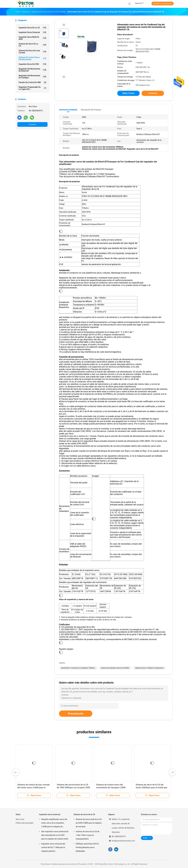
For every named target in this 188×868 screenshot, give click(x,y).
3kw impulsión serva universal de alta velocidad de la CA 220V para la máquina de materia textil (55, 835)
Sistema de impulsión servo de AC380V (115, 668)
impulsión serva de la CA (32, 28)
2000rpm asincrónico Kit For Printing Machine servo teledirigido (87, 847)
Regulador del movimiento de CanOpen (32, 77)
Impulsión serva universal (32, 32)
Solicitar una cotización (162, 4)
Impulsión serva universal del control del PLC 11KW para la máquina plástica (53, 847)
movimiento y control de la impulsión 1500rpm (78, 668)
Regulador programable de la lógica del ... (32, 88)
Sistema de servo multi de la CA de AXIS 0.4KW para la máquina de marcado (89, 823)
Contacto (32, 124)
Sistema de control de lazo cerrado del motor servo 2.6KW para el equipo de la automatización (34, 788)
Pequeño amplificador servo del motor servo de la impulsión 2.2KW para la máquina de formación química (54, 823)
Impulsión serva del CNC (32, 64)
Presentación (76, 714)
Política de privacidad (24, 823)
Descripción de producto (91, 110)
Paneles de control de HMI (32, 82)
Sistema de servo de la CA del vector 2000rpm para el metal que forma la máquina (151, 788)
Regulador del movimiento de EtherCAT (32, 70)
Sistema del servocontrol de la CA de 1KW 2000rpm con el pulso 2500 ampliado (73, 788)
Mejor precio (128, 93)
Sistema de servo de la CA (32, 45)
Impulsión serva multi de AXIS (32, 38)
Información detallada (68, 110)
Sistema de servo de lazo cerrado (32, 52)
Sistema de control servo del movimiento (32, 58)
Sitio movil (20, 819)
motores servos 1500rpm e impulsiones (149, 668)
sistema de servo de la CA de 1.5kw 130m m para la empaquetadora (88, 835)
